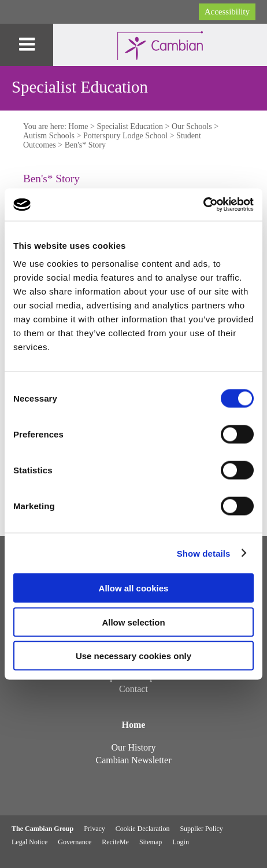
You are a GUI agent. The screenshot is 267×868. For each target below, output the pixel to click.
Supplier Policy (201, 829)
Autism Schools (49, 136)
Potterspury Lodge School (125, 136)
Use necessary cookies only (133, 656)
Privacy (94, 829)
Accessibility (227, 12)
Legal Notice (29, 842)
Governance (75, 842)
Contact (133, 689)
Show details (204, 553)
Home (78, 126)
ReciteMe (115, 842)
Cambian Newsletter (133, 760)
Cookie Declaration (143, 829)
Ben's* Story (85, 145)
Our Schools (192, 126)
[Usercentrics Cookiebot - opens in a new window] (203, 205)
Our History (134, 747)
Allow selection (133, 622)
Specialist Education (130, 126)
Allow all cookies (134, 588)
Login (181, 842)
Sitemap (151, 842)
